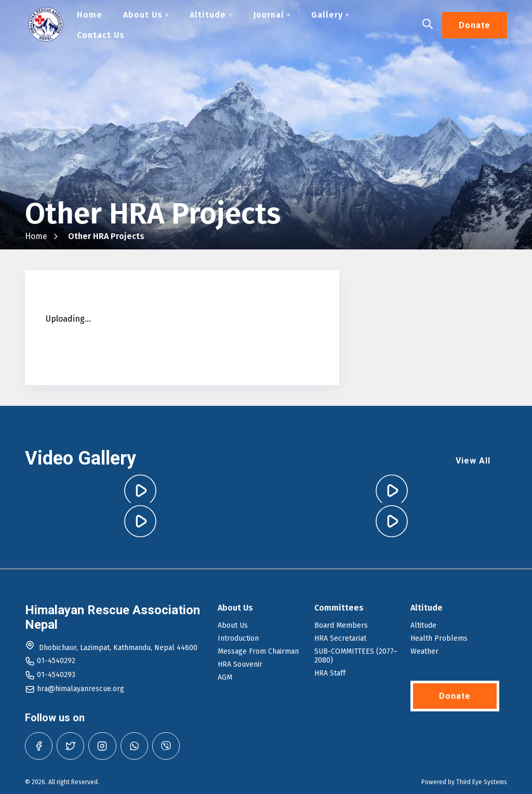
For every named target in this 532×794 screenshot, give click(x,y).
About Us (146, 15)
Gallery (330, 15)
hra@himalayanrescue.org (81, 689)
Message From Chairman (258, 651)
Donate (475, 25)
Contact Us (101, 35)
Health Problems (439, 638)
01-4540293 (56, 675)
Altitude (211, 15)
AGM (225, 677)
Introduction (238, 638)
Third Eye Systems (482, 782)
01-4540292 (56, 661)
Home (90, 15)
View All (473, 461)
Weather (424, 651)
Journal (272, 15)
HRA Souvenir (240, 664)
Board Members (341, 625)
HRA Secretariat (340, 638)
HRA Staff (330, 673)
